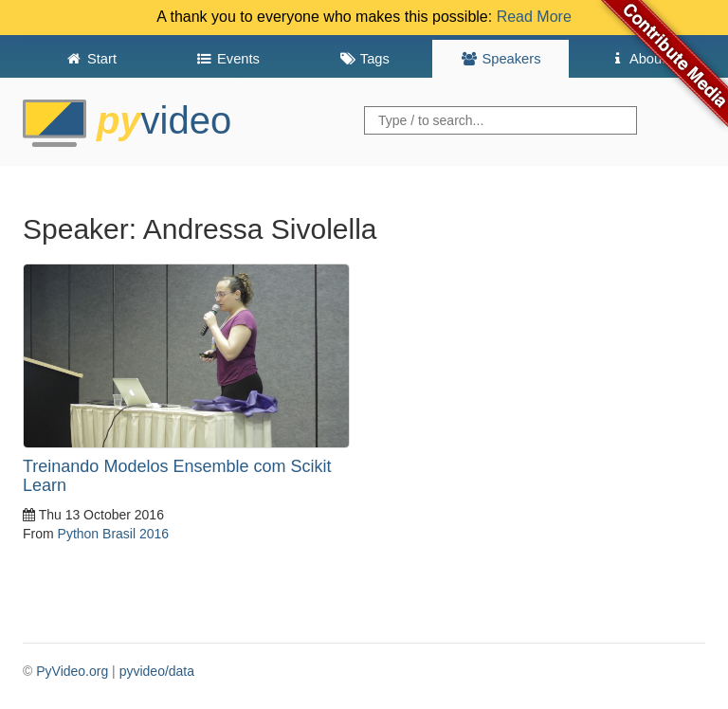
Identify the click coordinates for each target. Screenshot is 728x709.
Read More (534, 17)
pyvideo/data (157, 671)
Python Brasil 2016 (114, 534)
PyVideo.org (72, 671)
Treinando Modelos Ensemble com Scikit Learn (177, 476)
